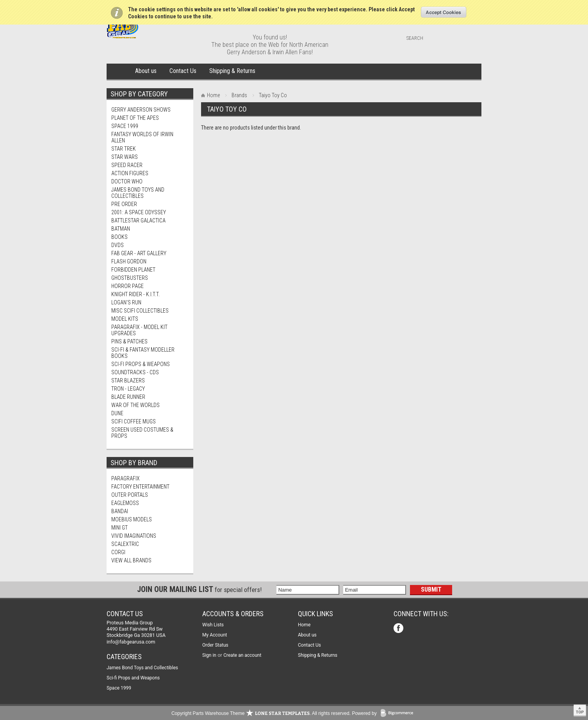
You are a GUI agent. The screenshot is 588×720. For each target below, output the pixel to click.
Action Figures (130, 173)
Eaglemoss (125, 503)
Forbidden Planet (133, 270)
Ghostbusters (130, 278)
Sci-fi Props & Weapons (141, 364)
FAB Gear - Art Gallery (139, 253)
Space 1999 (125, 126)
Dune (117, 413)
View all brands (131, 560)
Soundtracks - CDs (135, 372)
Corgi (118, 552)
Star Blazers (128, 380)
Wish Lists (213, 625)
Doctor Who (127, 181)
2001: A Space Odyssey (139, 212)
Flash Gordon (129, 261)
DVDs (118, 245)
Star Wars (125, 157)
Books (119, 237)
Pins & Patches (129, 341)
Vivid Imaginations (134, 536)
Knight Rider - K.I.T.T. (135, 294)
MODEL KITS (125, 319)
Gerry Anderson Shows (141, 110)
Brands (239, 95)
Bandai (120, 511)
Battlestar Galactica (138, 220)
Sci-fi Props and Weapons (133, 678)
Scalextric (125, 544)
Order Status (215, 645)
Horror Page (127, 286)
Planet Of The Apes (135, 118)
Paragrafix (126, 478)
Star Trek (124, 149)
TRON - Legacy (128, 389)
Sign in (209, 655)
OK (444, 12)
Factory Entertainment (140, 487)
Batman (121, 229)
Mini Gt (119, 528)
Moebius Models (132, 519)
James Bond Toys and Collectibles (138, 193)
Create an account (242, 655)
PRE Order (124, 204)
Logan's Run (126, 302)
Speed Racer (127, 165)
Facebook (399, 629)
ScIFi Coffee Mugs (134, 421)
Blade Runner (128, 397)
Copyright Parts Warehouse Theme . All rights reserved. (261, 713)
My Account (215, 635)
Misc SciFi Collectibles (140, 311)
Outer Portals (130, 495)
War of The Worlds (135, 405)
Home (119, 71)
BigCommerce (399, 714)
